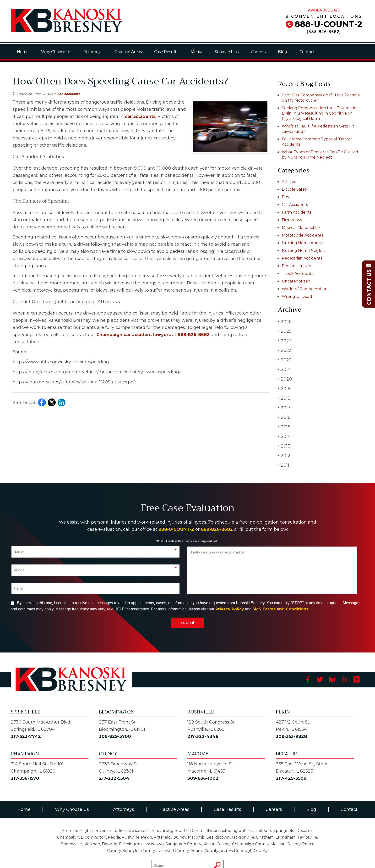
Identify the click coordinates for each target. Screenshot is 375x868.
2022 (285, 360)
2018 (284, 398)
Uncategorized (296, 281)
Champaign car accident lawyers (134, 335)
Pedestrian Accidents (302, 258)
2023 (285, 350)
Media (196, 52)
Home (23, 52)
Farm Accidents (297, 212)
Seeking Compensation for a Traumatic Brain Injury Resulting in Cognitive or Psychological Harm (319, 113)
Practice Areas (128, 52)
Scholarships (227, 52)
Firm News (292, 220)
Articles (289, 182)
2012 (284, 456)
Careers (258, 52)
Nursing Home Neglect (304, 251)
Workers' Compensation (305, 289)
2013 (284, 446)
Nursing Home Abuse (302, 243)
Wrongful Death (298, 296)
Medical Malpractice (301, 228)
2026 (285, 322)
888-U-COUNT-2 (328, 24)
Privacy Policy (230, 609)
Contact (307, 52)
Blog (283, 52)
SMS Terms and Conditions (280, 609)
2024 (285, 341)
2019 (284, 389)
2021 (284, 369)
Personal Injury (296, 266)
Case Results (166, 52)
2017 (284, 408)
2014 (284, 436)
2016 (284, 417)
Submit (187, 622)
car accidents (140, 116)
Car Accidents (69, 94)
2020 (285, 379)
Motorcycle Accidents (302, 235)
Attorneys (93, 52)
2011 (284, 465)
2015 (284, 427)
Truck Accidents (297, 274)
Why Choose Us (56, 52)
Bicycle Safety (295, 189)
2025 (285, 331)
